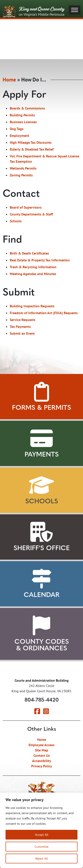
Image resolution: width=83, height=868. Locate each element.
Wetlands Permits (23, 169)
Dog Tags (17, 129)
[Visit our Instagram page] (46, 712)
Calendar (42, 595)
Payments (42, 455)
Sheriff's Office (42, 548)
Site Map (42, 750)
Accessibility (42, 761)
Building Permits (22, 116)
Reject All (42, 858)
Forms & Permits (41, 408)
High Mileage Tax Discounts (31, 143)
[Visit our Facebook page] (37, 712)
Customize (41, 846)
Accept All (42, 835)
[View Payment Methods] (41, 438)
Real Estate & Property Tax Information (40, 261)
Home (9, 80)
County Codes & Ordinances (42, 645)
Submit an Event (22, 334)
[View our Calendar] (41, 579)
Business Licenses (23, 123)
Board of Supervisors (26, 208)
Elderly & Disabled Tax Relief (32, 150)
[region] (41, 830)
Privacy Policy (42, 766)
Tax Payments (20, 327)
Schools (16, 222)
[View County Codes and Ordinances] (41, 626)
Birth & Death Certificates (29, 254)
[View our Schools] (41, 485)
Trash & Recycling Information (33, 268)
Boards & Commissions (27, 109)
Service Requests (23, 320)
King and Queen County (34, 12)
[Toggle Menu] (75, 10)
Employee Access (41, 745)
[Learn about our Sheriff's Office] (41, 532)
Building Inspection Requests (32, 307)
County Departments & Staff (31, 215)
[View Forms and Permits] (41, 392)
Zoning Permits (21, 176)
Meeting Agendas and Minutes (33, 274)
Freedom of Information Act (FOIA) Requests (44, 313)
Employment (19, 136)
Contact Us (42, 755)
